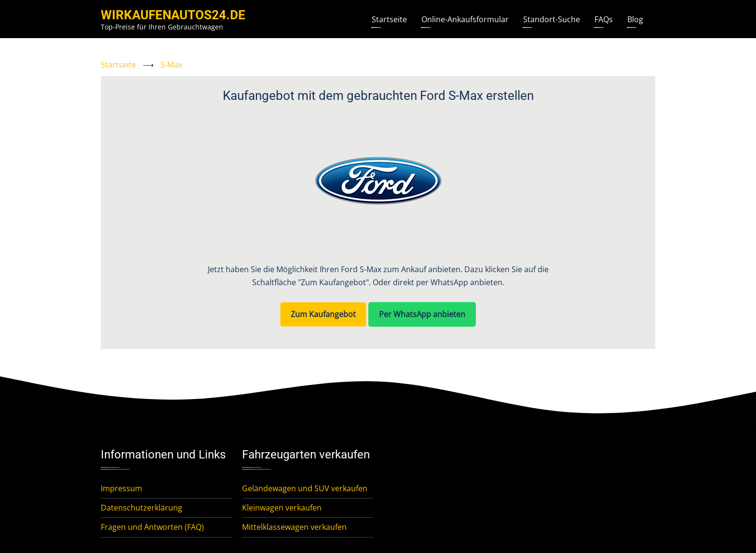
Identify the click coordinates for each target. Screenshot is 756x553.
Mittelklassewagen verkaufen (294, 527)
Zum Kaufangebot (323, 314)
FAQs (604, 19)
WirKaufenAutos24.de (173, 15)
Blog (635, 19)
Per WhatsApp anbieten (422, 314)
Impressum (121, 488)
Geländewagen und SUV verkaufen (305, 488)
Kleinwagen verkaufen (282, 508)
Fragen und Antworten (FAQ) (152, 527)
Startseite (389, 19)
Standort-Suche (552, 19)
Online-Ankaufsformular (465, 19)
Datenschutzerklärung (142, 508)
